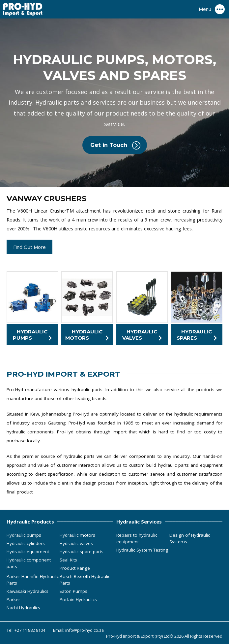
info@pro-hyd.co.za (85, 630)
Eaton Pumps (73, 591)
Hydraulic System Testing (142, 550)
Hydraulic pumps (24, 535)
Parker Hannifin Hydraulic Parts (33, 580)
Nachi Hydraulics (23, 608)
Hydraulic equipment (28, 552)
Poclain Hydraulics (78, 599)
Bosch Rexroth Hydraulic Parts (85, 580)
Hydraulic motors (77, 535)
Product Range (75, 568)
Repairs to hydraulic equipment (137, 538)
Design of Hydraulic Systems (190, 538)
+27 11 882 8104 (30, 630)
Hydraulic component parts (29, 563)
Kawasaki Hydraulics (28, 591)
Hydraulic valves (76, 543)
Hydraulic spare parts (82, 552)
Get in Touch (109, 145)
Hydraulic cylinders (26, 543)
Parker (13, 599)
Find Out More (29, 247)
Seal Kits (68, 560)
